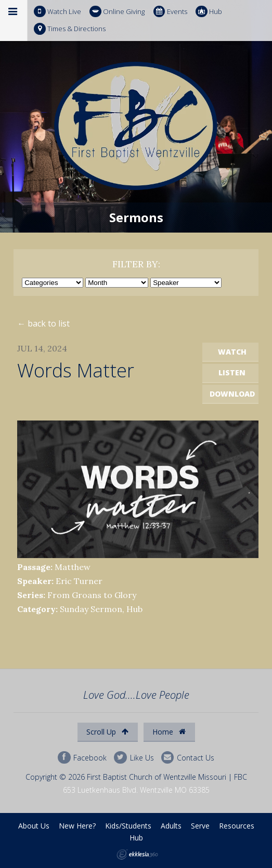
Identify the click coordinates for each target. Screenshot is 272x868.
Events (170, 12)
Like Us (134, 758)
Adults (171, 826)
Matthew (73, 567)
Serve (200, 826)
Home (169, 732)
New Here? (77, 826)
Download (232, 394)
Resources (237, 826)
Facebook (82, 758)
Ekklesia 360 (137, 855)
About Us (34, 826)
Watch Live (57, 12)
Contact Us (188, 758)
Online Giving (117, 12)
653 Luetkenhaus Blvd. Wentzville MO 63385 (136, 790)
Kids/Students (128, 826)
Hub (209, 12)
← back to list (43, 323)
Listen (232, 372)
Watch (232, 352)
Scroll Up (107, 732)
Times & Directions (70, 29)
